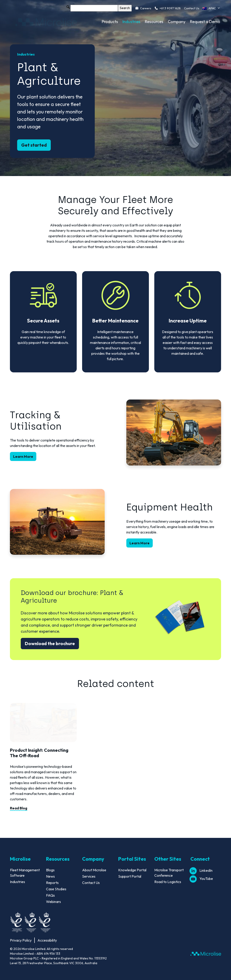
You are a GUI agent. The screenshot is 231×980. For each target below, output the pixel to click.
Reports (52, 883)
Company (177, 22)
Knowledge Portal (132, 870)
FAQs (50, 895)
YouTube (202, 879)
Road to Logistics (168, 882)
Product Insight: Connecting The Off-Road (39, 753)
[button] (68, 7)
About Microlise (94, 870)
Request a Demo (205, 22)
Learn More (23, 456)
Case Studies (56, 889)
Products (110, 22)
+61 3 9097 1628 (170, 8)
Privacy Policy (21, 940)
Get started (34, 145)
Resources (154, 22)
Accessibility (47, 940)
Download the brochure (50, 643)
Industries (131, 22)
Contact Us (192, 8)
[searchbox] (94, 8)
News (50, 876)
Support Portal (130, 876)
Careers (146, 8)
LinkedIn (201, 870)
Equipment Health (170, 507)
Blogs (50, 870)
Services (89, 876)
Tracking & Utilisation (36, 421)
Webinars (53, 902)
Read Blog (19, 808)
